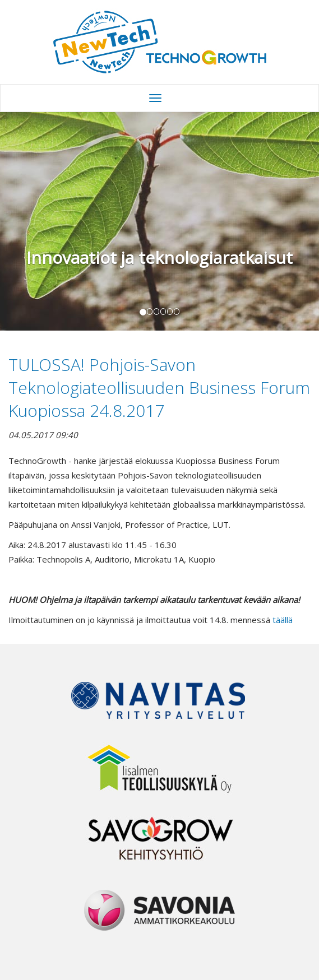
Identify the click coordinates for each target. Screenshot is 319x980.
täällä (283, 620)
